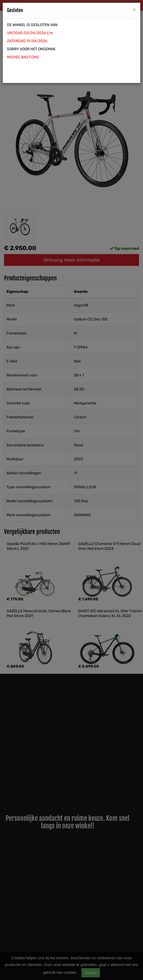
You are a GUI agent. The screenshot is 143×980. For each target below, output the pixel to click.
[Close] (134, 9)
